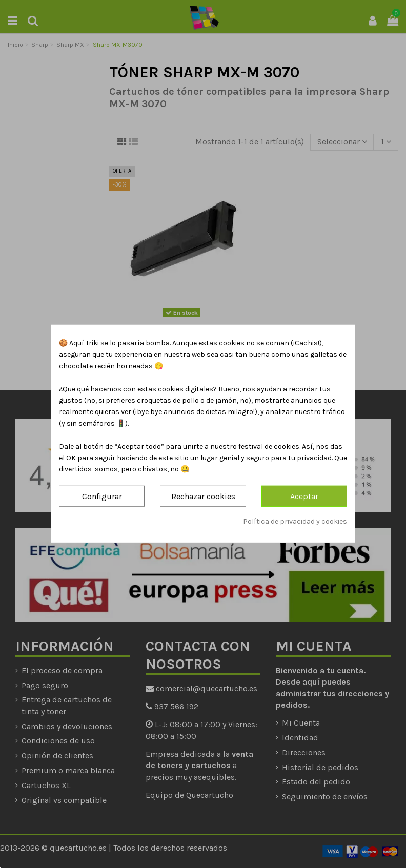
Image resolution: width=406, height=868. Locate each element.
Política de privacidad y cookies (295, 521)
